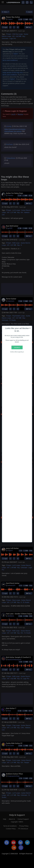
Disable (17, 347)
